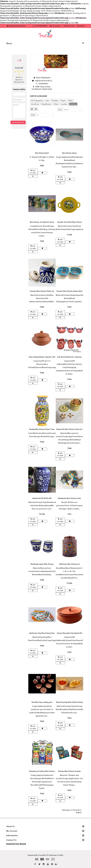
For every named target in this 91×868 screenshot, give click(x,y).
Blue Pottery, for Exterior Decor (42, 222)
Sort (60, 110)
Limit (33, 115)
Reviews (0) (19, 82)
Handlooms (46, 104)
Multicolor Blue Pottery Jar (69, 564)
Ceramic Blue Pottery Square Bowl (69, 291)
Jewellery (35, 104)
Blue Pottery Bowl (42, 153)
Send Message (18, 122)
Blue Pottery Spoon (69, 153)
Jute (47, 100)
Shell (70, 100)
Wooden (55, 100)
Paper (63, 100)
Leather (64, 104)
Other (56, 104)
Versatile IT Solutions (48, 855)
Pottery (73, 104)
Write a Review (19, 78)
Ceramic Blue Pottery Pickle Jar (42, 291)
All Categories (37, 100)
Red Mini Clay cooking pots (42, 702)
